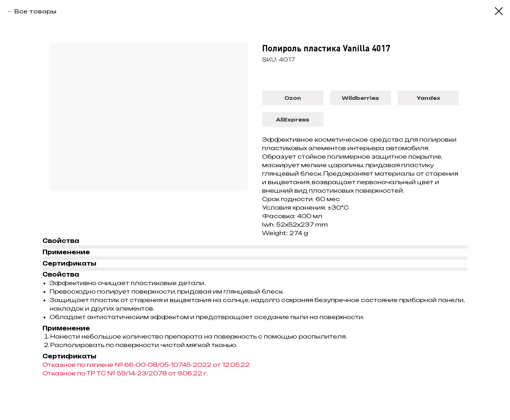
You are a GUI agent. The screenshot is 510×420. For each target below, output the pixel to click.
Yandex (428, 98)
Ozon (293, 98)
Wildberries (360, 98)
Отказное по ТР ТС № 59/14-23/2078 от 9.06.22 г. (125, 373)
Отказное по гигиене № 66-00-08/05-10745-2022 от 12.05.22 (146, 365)
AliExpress (293, 120)
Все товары (35, 11)
